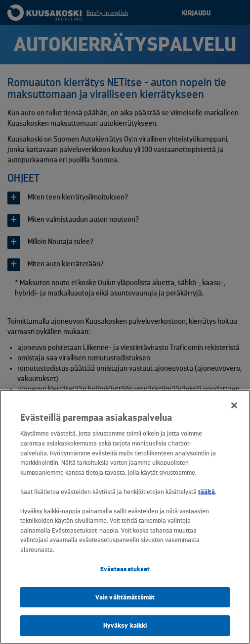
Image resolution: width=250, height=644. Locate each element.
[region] (125, 517)
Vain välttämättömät (125, 597)
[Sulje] (234, 405)
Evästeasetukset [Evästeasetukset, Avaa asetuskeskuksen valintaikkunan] (125, 569)
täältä (207, 492)
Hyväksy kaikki (125, 625)
